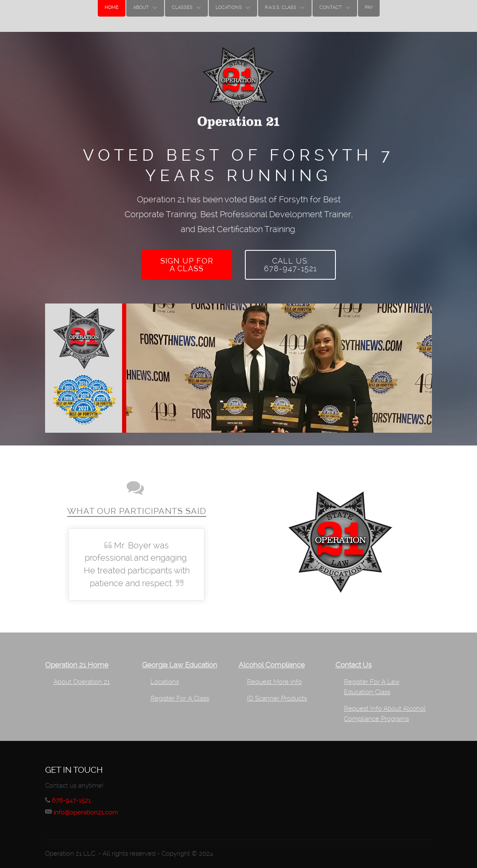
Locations (165, 677)
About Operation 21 (82, 677)
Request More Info (274, 677)
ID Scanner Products (277, 693)
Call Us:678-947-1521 (290, 262)
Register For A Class (180, 693)
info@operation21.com (89, 807)
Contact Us (353, 660)
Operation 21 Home (77, 660)
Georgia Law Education (180, 660)
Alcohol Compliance (272, 660)
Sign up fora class (187, 262)
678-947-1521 (74, 795)
